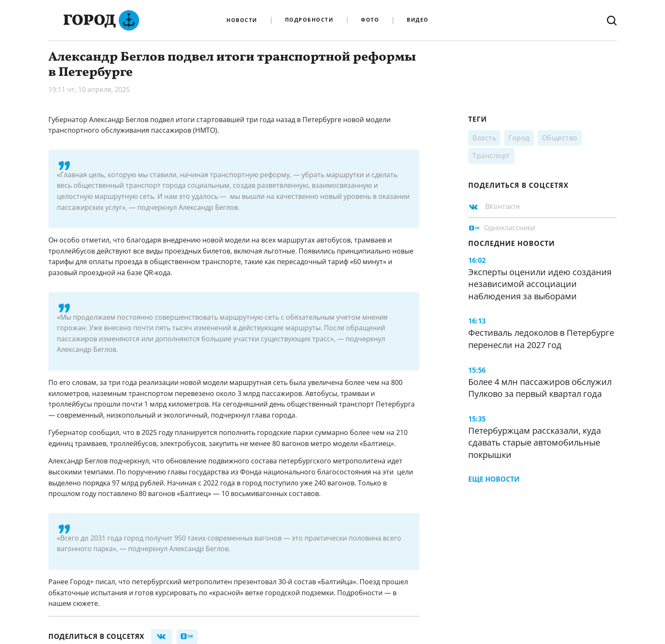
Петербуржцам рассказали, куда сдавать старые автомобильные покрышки (535, 443)
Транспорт (491, 156)
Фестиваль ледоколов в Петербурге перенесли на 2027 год (541, 339)
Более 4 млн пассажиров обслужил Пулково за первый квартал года (540, 388)
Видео (418, 20)
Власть (484, 138)
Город (519, 138)
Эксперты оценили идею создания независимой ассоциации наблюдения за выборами (540, 284)
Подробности (309, 20)
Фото (370, 20)
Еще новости (494, 479)
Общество (560, 138)
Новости (242, 20)
